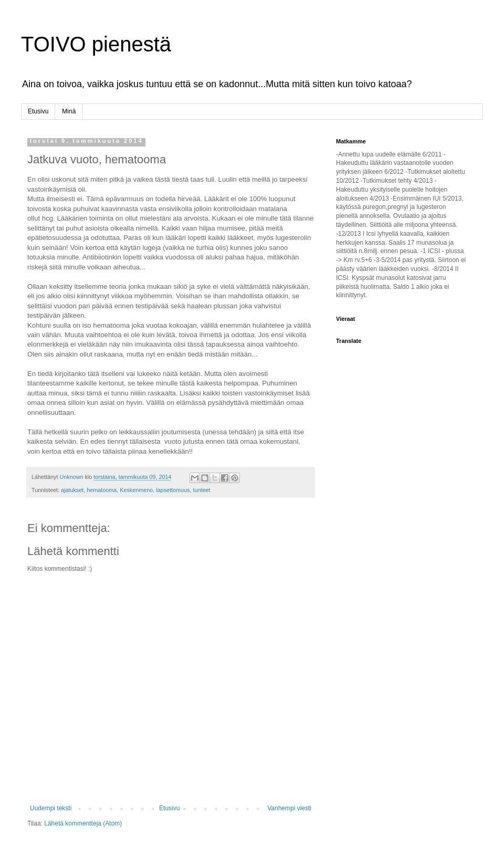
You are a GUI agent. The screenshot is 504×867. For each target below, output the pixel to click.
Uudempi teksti (51, 808)
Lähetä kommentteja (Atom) (83, 823)
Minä (69, 111)
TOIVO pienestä (96, 44)
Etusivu (38, 111)
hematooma (102, 490)
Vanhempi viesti (289, 808)
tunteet (202, 490)
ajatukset (72, 490)
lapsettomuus (173, 490)
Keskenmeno (136, 490)
